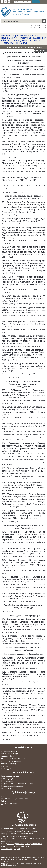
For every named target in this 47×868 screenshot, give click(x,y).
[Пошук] (44, 21)
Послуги (5, 766)
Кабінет (36, 2)
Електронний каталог (10, 776)
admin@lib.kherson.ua (33, 844)
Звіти (3, 801)
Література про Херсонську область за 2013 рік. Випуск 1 (20, 42)
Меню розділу (40, 50)
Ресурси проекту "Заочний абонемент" (18, 784)
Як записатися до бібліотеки (13, 759)
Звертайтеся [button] (27, 2)
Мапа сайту (6, 789)
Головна (5, 35)
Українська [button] (18, 2)
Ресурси (34, 35)
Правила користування (11, 761)
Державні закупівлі (9, 803)
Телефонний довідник (11, 849)
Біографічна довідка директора (15, 798)
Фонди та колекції (9, 764)
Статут (4, 796)
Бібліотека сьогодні (10, 754)
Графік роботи (8, 756)
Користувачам (20, 35)
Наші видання (8, 38)
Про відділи (6, 769)
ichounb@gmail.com (15, 844)
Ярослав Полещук (33, 864)
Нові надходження (9, 779)
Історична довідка (9, 751)
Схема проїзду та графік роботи (15, 846)
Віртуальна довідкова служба (14, 786)
